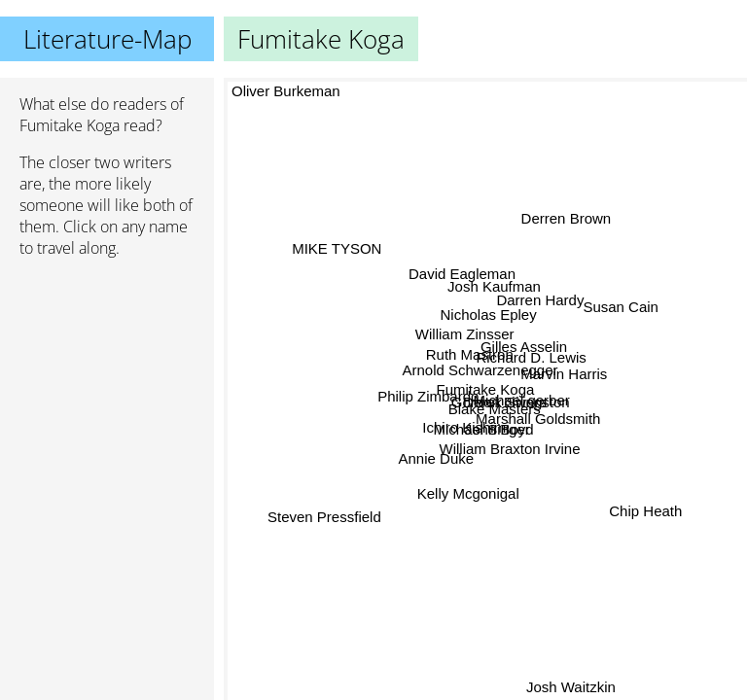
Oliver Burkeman (286, 91)
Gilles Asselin (521, 349)
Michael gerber (527, 399)
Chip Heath (644, 514)
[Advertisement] (107, 376)
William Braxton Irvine (509, 449)
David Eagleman (464, 273)
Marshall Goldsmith (535, 422)
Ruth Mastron (467, 359)
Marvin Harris (565, 374)
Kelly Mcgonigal (469, 495)
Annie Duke (436, 458)
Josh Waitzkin (571, 687)
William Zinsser (465, 334)
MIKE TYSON (339, 241)
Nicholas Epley (491, 315)
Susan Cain (622, 308)
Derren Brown (565, 217)
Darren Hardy (537, 295)
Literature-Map (107, 39)
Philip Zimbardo (429, 403)
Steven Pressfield (322, 511)
